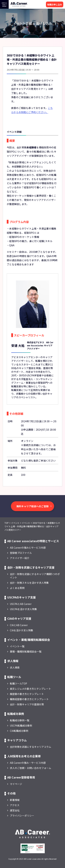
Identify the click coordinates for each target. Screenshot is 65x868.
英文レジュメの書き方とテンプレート (30, 689)
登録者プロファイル (21, 553)
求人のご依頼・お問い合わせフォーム (31, 768)
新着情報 (15, 800)
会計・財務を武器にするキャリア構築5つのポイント (35, 576)
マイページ (16, 784)
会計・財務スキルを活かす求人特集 (29, 583)
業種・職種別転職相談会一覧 (26, 651)
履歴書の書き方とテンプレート (27, 694)
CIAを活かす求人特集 (21, 630)
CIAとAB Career (19, 625)
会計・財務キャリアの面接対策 (27, 704)
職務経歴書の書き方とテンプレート (29, 699)
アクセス (15, 805)
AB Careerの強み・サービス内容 (28, 763)
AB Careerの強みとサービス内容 (28, 548)
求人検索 (15, 667)
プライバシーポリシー (22, 816)
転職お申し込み (55, 4)
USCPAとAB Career (21, 604)
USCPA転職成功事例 (21, 726)
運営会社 (15, 810)
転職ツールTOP (18, 683)
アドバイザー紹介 (20, 558)
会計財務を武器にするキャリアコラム (31, 747)
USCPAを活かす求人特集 (23, 609)
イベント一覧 (17, 646)
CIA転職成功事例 (19, 731)
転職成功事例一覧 (20, 720)
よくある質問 (17, 588)
